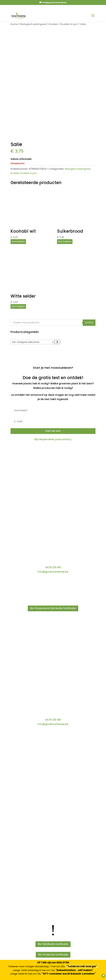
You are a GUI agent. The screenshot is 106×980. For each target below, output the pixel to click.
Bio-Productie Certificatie (53, 955)
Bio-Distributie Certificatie (53, 944)
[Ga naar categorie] (57, 342)
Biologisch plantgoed (33, 24)
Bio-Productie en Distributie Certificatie (53, 608)
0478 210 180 (53, 567)
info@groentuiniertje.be (53, 572)
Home (14, 24)
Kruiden (53, 24)
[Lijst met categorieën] (32, 342)
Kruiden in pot (69, 24)
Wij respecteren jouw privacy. (53, 439)
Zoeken (89, 323)
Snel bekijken (18, 242)
